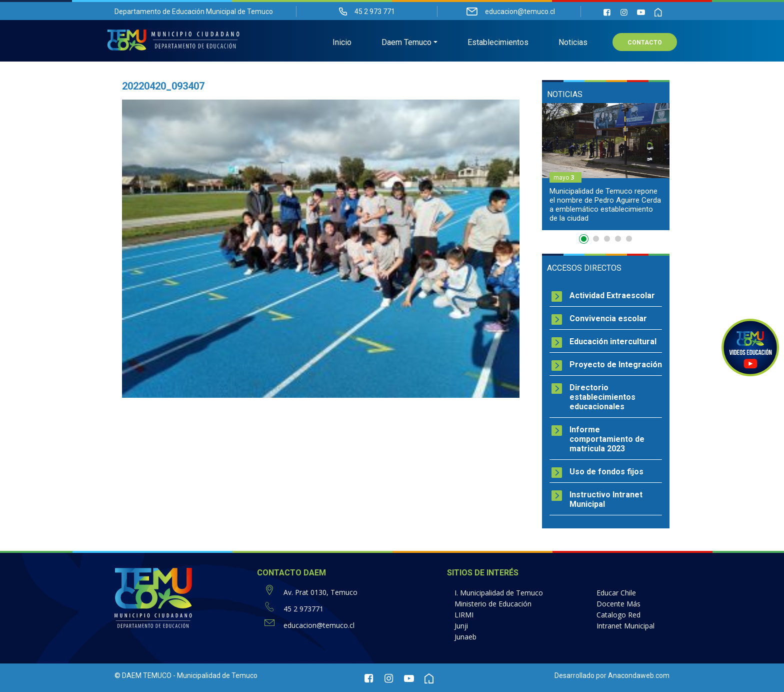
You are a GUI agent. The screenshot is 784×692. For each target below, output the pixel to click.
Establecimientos (498, 43)
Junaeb (465, 637)
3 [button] (607, 239)
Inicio (342, 43)
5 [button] (629, 239)
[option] (606, 167)
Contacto (645, 43)
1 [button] (585, 241)
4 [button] (618, 239)
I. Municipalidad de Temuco (499, 593)
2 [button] (596, 239)
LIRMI (464, 615)
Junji (461, 626)
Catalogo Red (618, 615)
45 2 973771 (303, 609)
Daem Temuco (406, 43)
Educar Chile (616, 593)
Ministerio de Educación (493, 604)
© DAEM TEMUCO (143, 675)
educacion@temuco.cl (319, 625)
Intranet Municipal (625, 626)
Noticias (573, 43)
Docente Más (618, 604)
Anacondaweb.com (639, 675)
